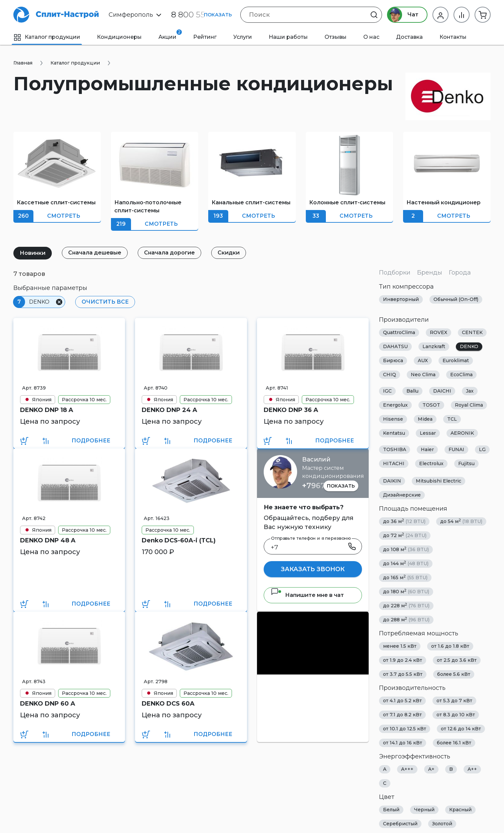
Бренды (430, 273)
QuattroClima (399, 332)
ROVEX (438, 332)
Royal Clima (469, 405)
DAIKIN (392, 481)
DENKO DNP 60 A (48, 704)
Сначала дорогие (169, 253)
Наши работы (288, 37)
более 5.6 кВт (454, 674)
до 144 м (406, 563)
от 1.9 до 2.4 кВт (403, 660)
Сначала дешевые (95, 253)
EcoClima (461, 375)
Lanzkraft (434, 346)
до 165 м (405, 577)
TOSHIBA (395, 449)
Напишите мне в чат (307, 595)
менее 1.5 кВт (400, 646)
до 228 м (406, 605)
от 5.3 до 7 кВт (454, 701)
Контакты (453, 37)
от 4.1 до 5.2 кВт (402, 701)
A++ (472, 769)
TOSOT (431, 405)
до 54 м (461, 521)
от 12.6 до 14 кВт (461, 729)
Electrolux (431, 463)
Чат (403, 15)
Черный (424, 810)
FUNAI (456, 449)
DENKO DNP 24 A (169, 410)
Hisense (393, 419)
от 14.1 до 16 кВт (403, 743)
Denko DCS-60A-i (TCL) (179, 540)
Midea (425, 419)
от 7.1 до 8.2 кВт (402, 715)
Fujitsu (466, 463)
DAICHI (442, 391)
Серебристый (400, 824)
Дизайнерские (402, 495)
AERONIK (462, 433)
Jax (470, 391)
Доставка (409, 37)
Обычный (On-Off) (456, 299)
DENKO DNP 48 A (48, 540)
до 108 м (406, 549)
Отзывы (336, 37)
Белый (391, 810)
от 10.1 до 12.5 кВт (405, 729)
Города (460, 273)
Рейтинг (205, 37)
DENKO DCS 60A (168, 704)
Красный (460, 810)
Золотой (442, 824)
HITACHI (394, 463)
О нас (371, 37)
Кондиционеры (119, 37)
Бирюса (393, 360)
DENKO (469, 346)
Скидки (229, 253)
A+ (431, 769)
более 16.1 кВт (454, 743)
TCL (452, 419)
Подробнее (91, 441)
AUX (423, 360)
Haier (427, 449)
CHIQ (390, 375)
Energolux (395, 405)
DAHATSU (395, 346)
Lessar (428, 433)
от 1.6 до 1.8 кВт (450, 646)
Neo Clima (423, 375)
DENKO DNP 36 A (291, 410)
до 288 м (406, 619)
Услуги (243, 37)
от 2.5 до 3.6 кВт (457, 660)
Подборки (395, 273)
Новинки (33, 253)
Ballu (412, 391)
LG (482, 449)
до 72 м (405, 535)
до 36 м (404, 521)
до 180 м (406, 591)
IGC (387, 391)
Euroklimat (456, 360)
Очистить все (105, 302)
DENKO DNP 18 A (47, 410)
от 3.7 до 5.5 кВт (403, 674)
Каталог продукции (47, 37)
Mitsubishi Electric (438, 481)
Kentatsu (394, 433)
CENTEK (472, 332)
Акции (170, 35)
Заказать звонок (313, 569)
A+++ (407, 769)
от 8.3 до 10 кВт (456, 715)
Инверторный (401, 299)
